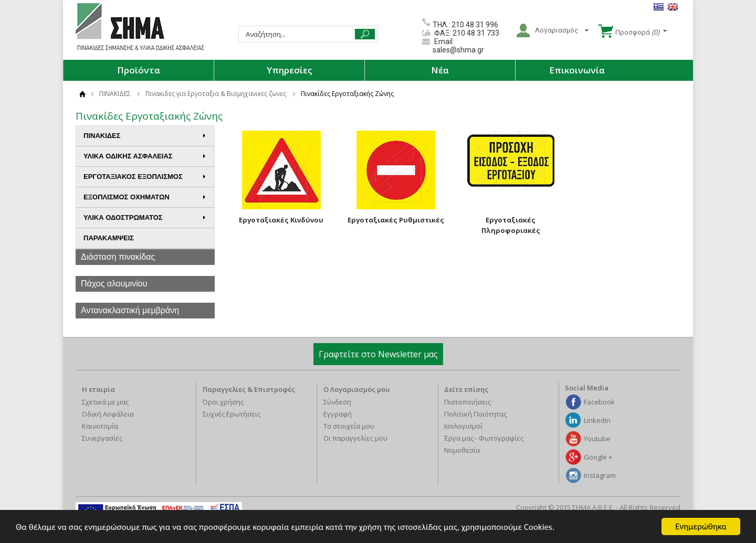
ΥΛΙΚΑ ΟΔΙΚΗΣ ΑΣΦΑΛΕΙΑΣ (145, 156)
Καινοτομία (100, 426)
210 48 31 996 (475, 25)
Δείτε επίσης (466, 389)
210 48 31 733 (475, 33)
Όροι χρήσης (223, 402)
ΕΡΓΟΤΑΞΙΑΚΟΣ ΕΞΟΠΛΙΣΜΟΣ (145, 177)
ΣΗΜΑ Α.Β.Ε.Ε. (140, 27)
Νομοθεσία (462, 450)
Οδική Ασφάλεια (108, 414)
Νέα (440, 70)
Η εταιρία (98, 389)
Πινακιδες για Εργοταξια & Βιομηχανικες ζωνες (216, 94)
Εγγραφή (338, 414)
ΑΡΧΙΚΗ (82, 94)
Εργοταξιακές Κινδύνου (281, 220)
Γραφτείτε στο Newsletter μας (378, 354)
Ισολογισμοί (463, 426)
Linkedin (597, 420)
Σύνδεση (337, 402)
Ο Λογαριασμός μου (356, 389)
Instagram (600, 475)
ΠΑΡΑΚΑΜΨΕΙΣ (109, 238)
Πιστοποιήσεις (468, 402)
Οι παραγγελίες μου (355, 438)
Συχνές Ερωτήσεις (232, 414)
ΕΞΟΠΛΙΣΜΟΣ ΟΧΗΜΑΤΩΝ (145, 197)
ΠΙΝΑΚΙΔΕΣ (115, 94)
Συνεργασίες (102, 438)
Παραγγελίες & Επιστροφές (249, 389)
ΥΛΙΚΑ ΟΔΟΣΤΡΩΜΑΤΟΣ (145, 217)
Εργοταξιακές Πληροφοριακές (511, 225)
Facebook (599, 402)
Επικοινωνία (577, 70)
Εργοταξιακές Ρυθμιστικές (396, 220)
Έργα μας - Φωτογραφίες (484, 438)
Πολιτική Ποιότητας (475, 414)
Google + (598, 457)
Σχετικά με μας (105, 402)
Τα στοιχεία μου (349, 426)
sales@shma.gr (458, 50)
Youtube (597, 439)
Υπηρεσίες (290, 70)
